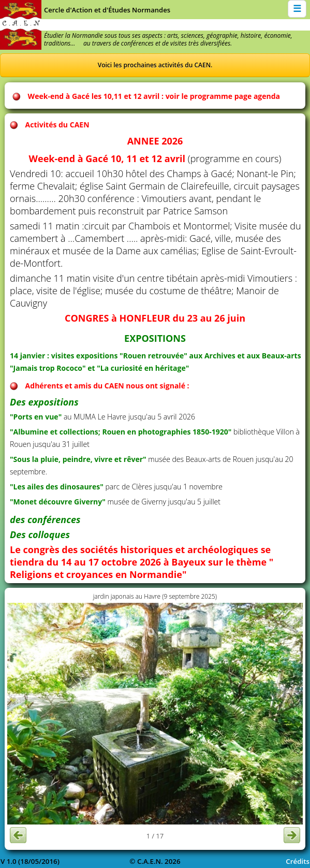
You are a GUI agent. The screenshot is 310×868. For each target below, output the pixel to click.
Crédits (298, 861)
